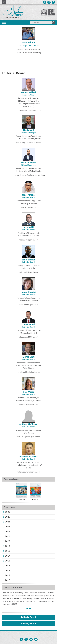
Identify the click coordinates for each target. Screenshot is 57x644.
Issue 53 (22, 500)
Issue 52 (35, 500)
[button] (8, 512)
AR (4, 2)
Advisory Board (29, 624)
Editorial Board (28, 617)
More (29, 608)
